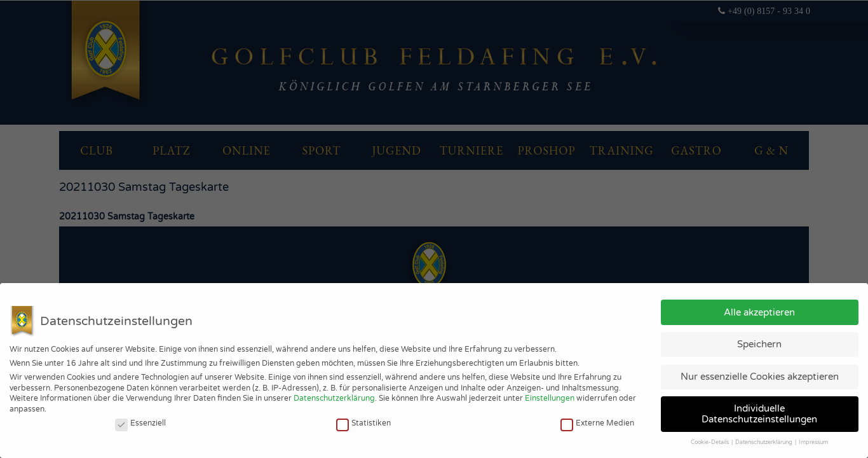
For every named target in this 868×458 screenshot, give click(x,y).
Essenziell (140, 423)
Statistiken (363, 423)
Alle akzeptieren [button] (759, 312)
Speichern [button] (759, 344)
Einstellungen (550, 398)
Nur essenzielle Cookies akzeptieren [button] (760, 377)
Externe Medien (597, 423)
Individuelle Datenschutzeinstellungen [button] (759, 414)
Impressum (813, 442)
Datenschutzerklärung (334, 398)
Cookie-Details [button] (710, 442)
